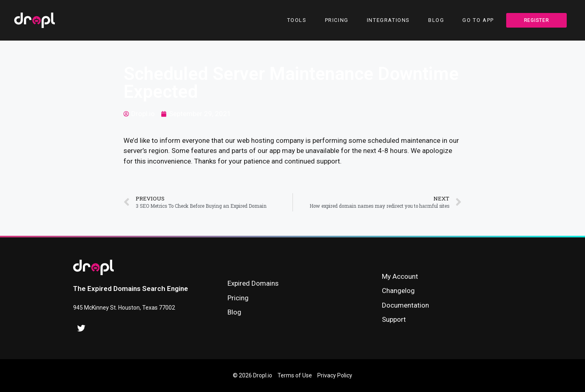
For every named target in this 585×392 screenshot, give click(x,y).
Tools (297, 20)
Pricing (337, 20)
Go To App (478, 20)
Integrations (388, 20)
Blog (436, 20)
